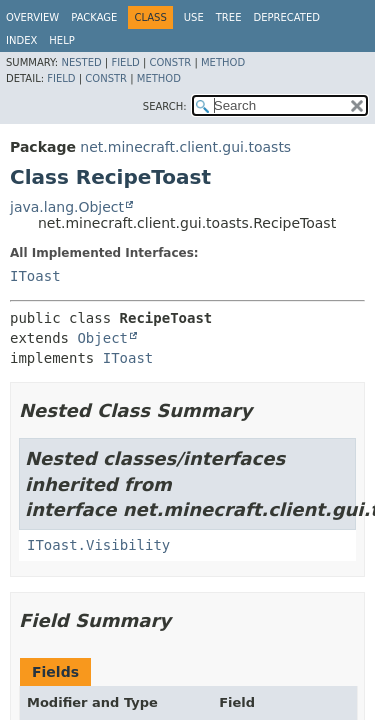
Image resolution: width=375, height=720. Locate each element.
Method (223, 62)
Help (61, 40)
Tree (229, 17)
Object (102, 338)
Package (94, 17)
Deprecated (286, 17)
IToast (35, 276)
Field (125, 62)
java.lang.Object (67, 207)
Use (194, 17)
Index (21, 40)
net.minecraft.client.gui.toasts (185, 147)
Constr (170, 62)
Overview (32, 17)
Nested (81, 62)
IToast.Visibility (98, 545)
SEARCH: (165, 106)
